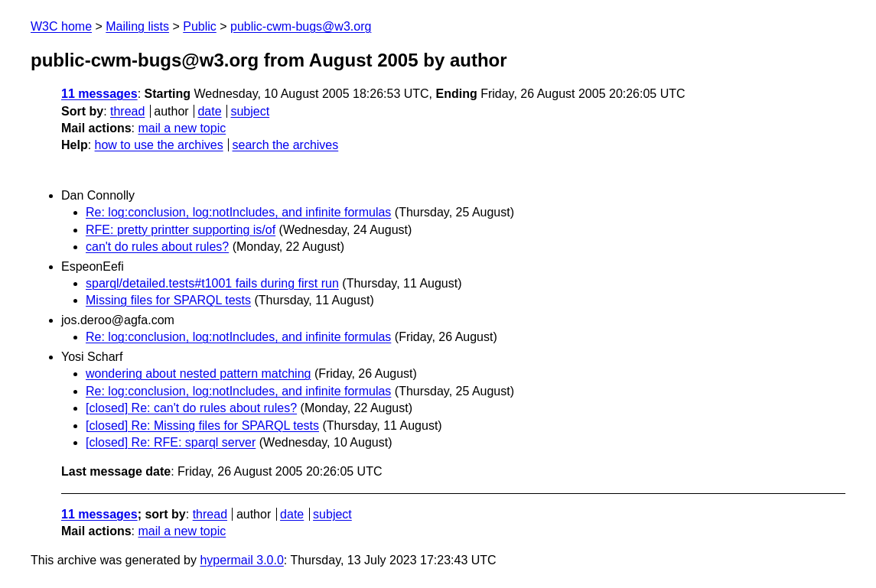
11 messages (99, 94)
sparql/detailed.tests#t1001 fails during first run (212, 283)
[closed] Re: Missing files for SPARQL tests (202, 426)
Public (200, 26)
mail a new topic (182, 128)
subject (250, 111)
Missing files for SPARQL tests (168, 300)
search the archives (286, 145)
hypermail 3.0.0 (241, 560)
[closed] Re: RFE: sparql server (171, 442)
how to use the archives (159, 145)
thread (127, 111)
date (209, 111)
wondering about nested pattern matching (198, 374)
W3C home (61, 26)
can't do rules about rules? (157, 247)
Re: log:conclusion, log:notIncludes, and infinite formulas (238, 212)
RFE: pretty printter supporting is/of (181, 230)
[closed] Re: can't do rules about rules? (191, 408)
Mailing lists (137, 26)
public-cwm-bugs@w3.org (301, 26)
